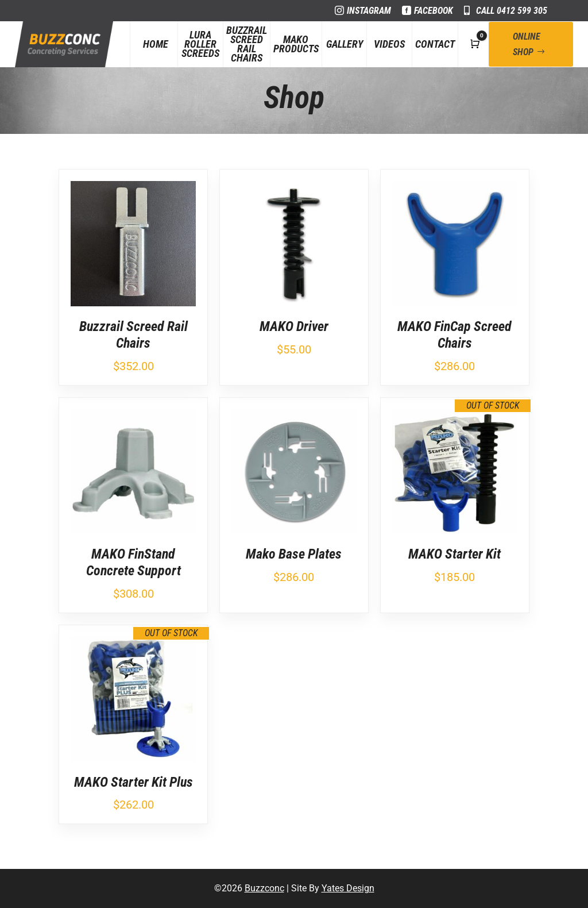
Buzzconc (264, 888)
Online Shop (527, 44)
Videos (389, 44)
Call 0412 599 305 (512, 11)
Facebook (434, 11)
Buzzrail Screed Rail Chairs (247, 44)
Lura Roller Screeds (200, 44)
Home (156, 44)
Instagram (369, 11)
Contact (435, 44)
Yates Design (348, 888)
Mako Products (296, 44)
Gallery (345, 44)
